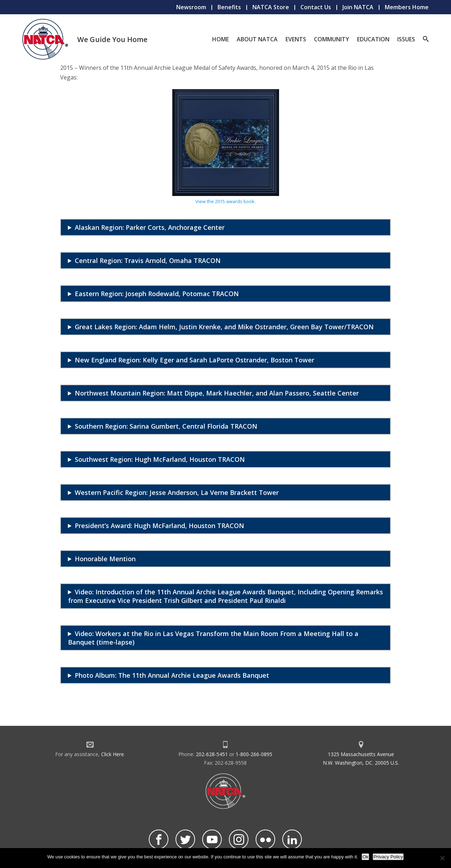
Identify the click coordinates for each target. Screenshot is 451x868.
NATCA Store (271, 7)
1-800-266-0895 (254, 754)
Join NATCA (358, 7)
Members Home (407, 7)
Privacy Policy (388, 857)
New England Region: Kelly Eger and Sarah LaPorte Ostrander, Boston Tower (195, 360)
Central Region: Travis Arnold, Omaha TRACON (148, 260)
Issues (406, 39)
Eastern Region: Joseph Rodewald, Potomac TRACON (157, 294)
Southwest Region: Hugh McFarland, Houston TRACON (160, 459)
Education (373, 39)
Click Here (112, 754)
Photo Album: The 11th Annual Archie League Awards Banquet (172, 675)
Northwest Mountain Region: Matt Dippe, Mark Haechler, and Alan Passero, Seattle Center (217, 393)
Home (221, 39)
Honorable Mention (105, 559)
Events (296, 39)
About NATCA (257, 39)
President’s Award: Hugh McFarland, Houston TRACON (159, 526)
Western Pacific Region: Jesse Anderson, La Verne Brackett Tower (177, 492)
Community (332, 39)
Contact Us (316, 7)
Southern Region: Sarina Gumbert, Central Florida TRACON (166, 426)
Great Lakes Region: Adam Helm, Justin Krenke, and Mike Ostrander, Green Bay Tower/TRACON (224, 327)
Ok (365, 857)
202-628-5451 (212, 754)
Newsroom (191, 7)
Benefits (229, 7)
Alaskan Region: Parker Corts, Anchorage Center (150, 227)
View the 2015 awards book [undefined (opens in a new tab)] (225, 201)
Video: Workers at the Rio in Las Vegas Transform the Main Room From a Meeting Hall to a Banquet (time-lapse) (213, 638)
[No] (442, 858)
